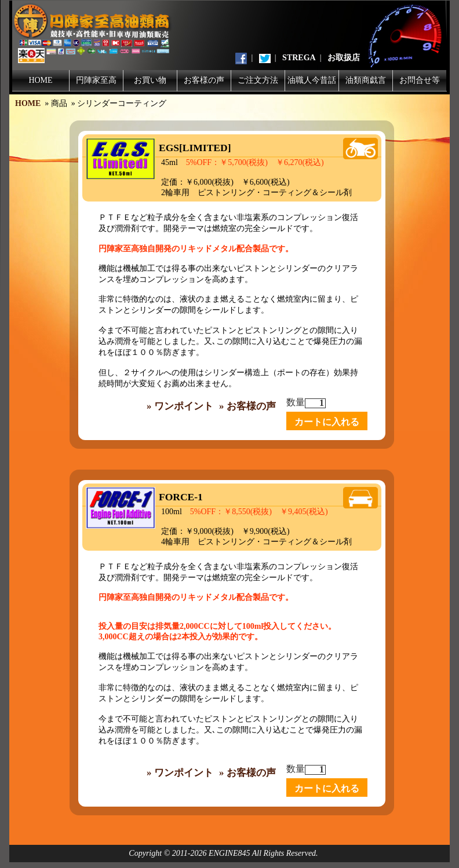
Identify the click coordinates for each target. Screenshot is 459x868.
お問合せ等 (420, 80)
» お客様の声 (247, 406)
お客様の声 (204, 80)
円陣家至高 (96, 80)
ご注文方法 (258, 80)
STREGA (299, 58)
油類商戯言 (366, 80)
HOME (40, 80)
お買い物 (150, 80)
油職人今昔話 (312, 80)
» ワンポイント (180, 406)
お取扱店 (344, 58)
